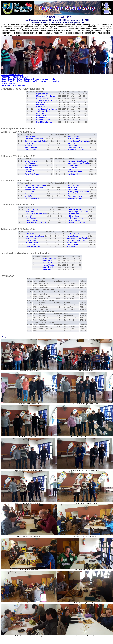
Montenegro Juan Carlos (46, 96)
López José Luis (42, 94)
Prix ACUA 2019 (8, 83)
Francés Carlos (42, 102)
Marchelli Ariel (48, 267)
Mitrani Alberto (42, 113)
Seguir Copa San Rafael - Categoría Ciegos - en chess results (28, 79)
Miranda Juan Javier (50, 259)
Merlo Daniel (47, 261)
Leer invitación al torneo (12, 75)
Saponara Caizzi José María (47, 100)
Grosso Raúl (47, 263)
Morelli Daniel (41, 115)
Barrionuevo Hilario (44, 120)
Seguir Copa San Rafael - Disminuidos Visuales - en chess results (30, 81)
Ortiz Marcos (41, 105)
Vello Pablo (41, 107)
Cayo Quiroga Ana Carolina (47, 109)
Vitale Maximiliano (43, 111)
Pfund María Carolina (44, 122)
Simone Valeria (48, 265)
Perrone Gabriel (42, 98)
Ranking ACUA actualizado (13, 86)
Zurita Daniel (47, 269)
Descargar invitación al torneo (15, 77)
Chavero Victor (42, 118)
